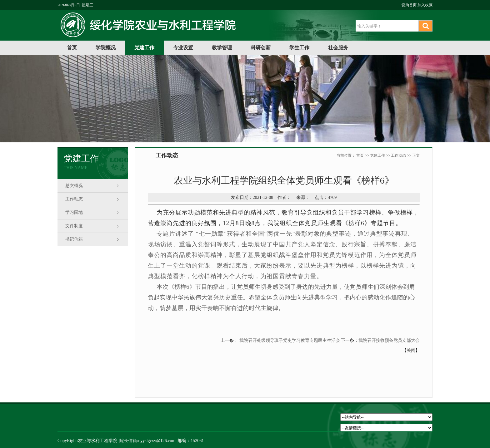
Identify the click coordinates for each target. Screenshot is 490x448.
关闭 (411, 350)
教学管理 (222, 48)
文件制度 (74, 226)
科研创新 (261, 48)
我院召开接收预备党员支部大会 (389, 340)
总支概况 (74, 186)
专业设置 (183, 48)
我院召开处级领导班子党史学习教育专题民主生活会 (289, 340)
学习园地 (74, 212)
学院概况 (106, 48)
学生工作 (299, 48)
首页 (72, 48)
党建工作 (144, 48)
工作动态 (74, 199)
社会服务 (338, 48)
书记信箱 (74, 239)
